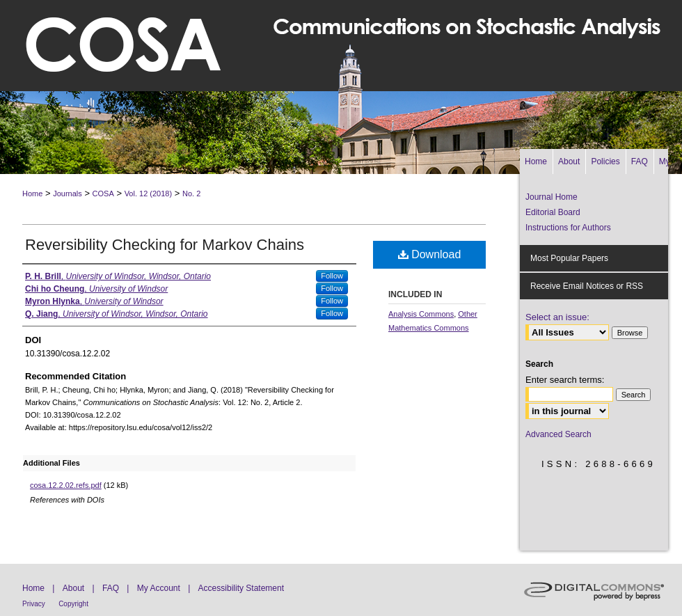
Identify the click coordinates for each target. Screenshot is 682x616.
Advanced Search (558, 434)
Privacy (34, 604)
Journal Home (552, 197)
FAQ (111, 588)
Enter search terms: (565, 380)
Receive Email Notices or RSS (587, 286)
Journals (68, 194)
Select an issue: (557, 317)
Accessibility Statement (241, 588)
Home (32, 194)
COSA (103, 194)
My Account (159, 588)
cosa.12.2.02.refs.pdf (66, 485)
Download (430, 254)
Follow (332, 276)
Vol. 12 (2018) (149, 194)
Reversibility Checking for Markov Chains (165, 245)
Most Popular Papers (569, 258)
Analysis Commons (421, 314)
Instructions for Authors (568, 228)
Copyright (73, 604)
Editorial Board (553, 212)
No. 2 (191, 194)
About (73, 588)
